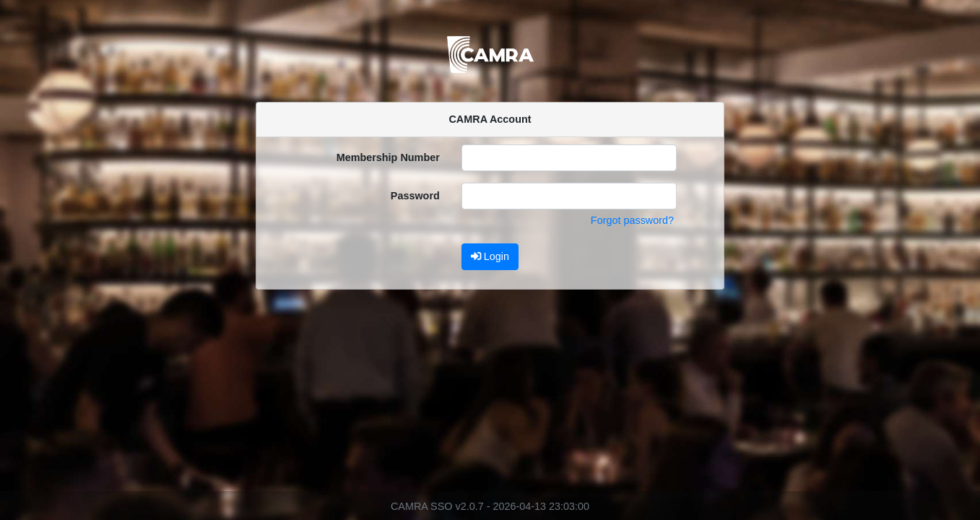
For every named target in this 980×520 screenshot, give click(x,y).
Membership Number (388, 157)
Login (490, 256)
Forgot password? (632, 220)
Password (415, 196)
